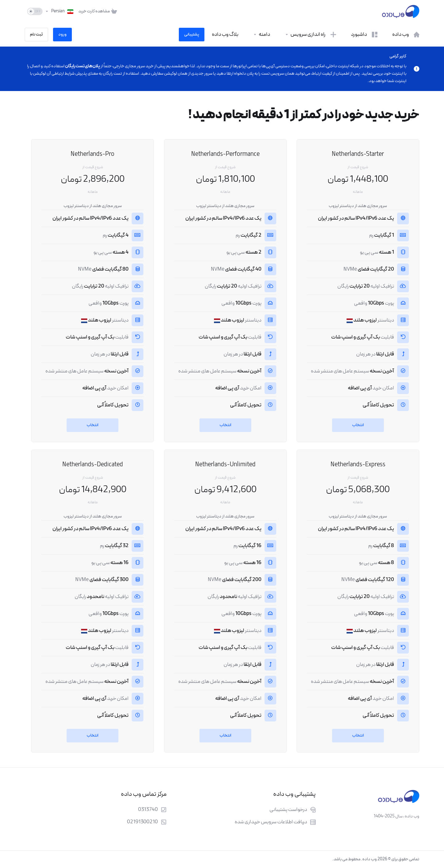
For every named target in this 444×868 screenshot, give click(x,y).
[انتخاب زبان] (59, 11)
